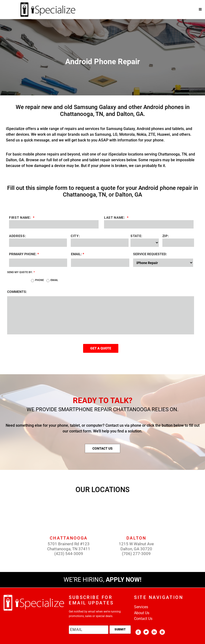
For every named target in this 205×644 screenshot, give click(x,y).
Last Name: (137, 218)
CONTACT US (102, 448)
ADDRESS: (17, 236)
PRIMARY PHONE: (24, 254)
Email (54, 280)
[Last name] (149, 224)
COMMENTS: (17, 292)
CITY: (75, 236)
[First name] (54, 224)
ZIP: (166, 236)
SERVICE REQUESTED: (150, 254)
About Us (142, 613)
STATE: (136, 236)
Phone (39, 280)
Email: (77, 254)
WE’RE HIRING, (102, 580)
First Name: (42, 218)
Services (141, 607)
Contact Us (143, 619)
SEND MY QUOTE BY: (21, 272)
